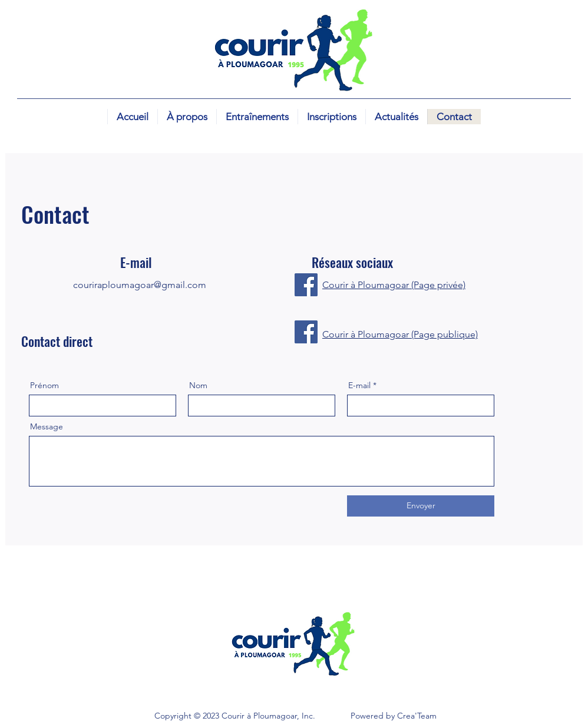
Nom (198, 385)
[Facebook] (306, 285)
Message (47, 426)
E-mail (359, 385)
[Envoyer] (421, 506)
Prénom (44, 385)
